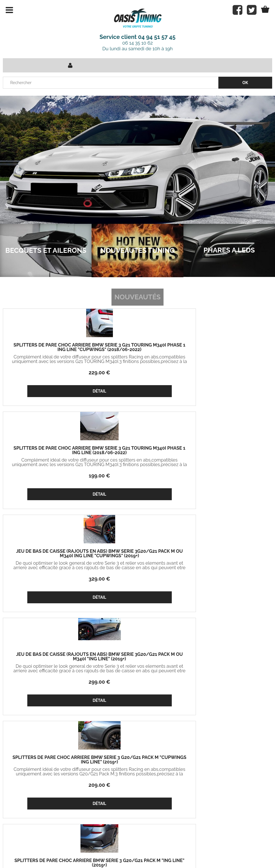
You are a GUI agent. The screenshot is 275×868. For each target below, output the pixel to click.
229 (48, 373)
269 (48, 682)
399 (227, 579)
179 (227, 476)
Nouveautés (137, 297)
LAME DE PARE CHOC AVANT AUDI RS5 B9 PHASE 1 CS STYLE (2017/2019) (227, 556)
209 (137, 476)
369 (137, 682)
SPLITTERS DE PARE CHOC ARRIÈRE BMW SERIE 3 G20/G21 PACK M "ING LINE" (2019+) (227, 453)
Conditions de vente (129, 851)
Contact (90, 851)
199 (137, 373)
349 (138, 579)
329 (227, 373)
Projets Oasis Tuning (26, 775)
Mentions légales (177, 851)
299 (48, 476)
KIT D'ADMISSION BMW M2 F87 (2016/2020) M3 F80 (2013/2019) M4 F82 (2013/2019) (137, 556)
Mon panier (17, 788)
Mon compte (63, 775)
